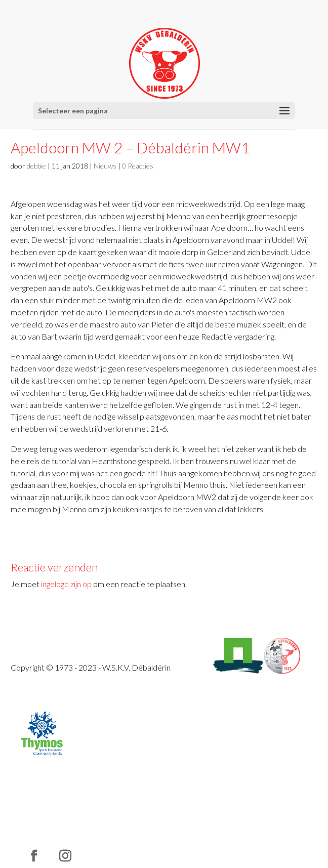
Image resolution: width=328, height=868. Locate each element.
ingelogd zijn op (66, 584)
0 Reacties (138, 166)
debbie (36, 166)
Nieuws (105, 166)
